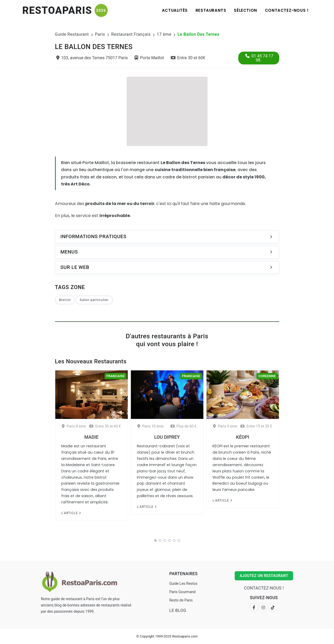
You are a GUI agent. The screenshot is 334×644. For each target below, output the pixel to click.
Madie (91, 437)
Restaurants (211, 10)
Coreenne (267, 376)
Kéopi (242, 437)
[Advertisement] (167, 111)
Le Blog (178, 610)
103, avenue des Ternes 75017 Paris (92, 58)
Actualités (175, 10)
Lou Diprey (167, 437)
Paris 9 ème (225, 426)
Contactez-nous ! (287, 10)
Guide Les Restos (183, 583)
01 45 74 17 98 (259, 58)
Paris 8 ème (74, 426)
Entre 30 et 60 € (105, 426)
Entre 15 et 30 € (256, 426)
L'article (71, 513)
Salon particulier (94, 300)
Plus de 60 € (184, 426)
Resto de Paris (181, 600)
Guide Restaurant (72, 34)
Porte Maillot (149, 58)
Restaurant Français (131, 34)
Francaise (115, 376)
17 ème (164, 34)
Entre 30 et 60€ (188, 58)
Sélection (245, 10)
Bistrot (65, 300)
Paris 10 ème (150, 426)
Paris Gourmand (182, 592)
